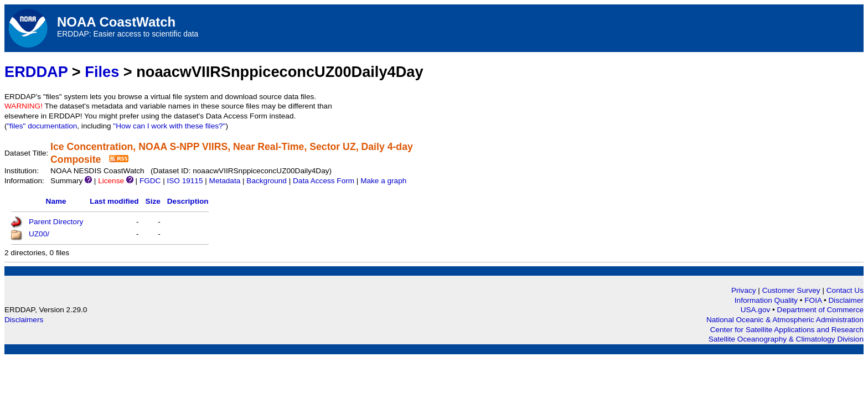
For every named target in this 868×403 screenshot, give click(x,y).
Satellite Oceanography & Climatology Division (786, 339)
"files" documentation (42, 126)
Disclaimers (24, 320)
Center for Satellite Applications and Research (787, 330)
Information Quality (767, 300)
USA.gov (756, 310)
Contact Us (845, 290)
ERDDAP (36, 72)
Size (153, 201)
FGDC (150, 181)
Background (267, 181)
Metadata (225, 181)
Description (188, 201)
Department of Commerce (820, 310)
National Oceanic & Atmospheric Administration (785, 320)
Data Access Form (324, 181)
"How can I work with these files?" (169, 126)
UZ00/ (39, 234)
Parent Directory (56, 222)
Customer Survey (791, 290)
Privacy (744, 290)
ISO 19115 (185, 181)
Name (56, 201)
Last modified (114, 201)
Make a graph (383, 181)
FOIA (814, 300)
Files (102, 72)
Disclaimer (846, 300)
